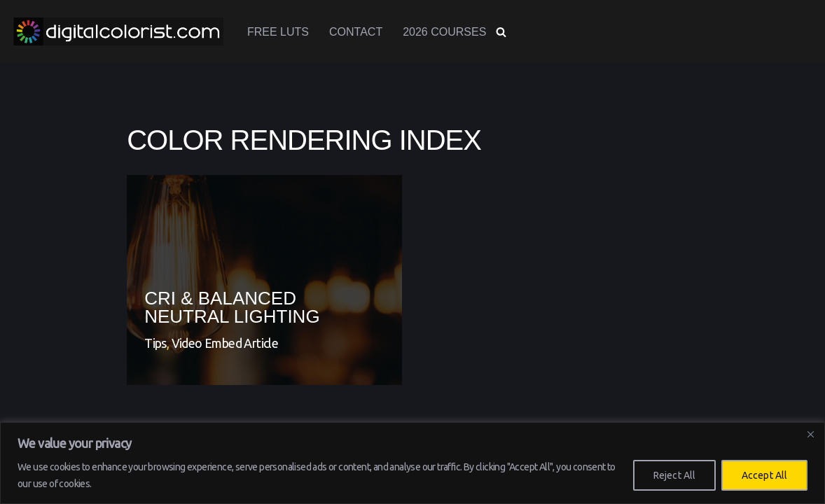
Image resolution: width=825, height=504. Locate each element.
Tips (155, 343)
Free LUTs (278, 32)
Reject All (674, 475)
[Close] (810, 434)
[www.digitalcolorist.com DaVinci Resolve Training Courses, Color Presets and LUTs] (118, 31)
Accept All (764, 475)
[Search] (501, 32)
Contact (356, 32)
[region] (412, 463)
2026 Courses (444, 32)
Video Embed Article (225, 343)
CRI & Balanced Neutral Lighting (232, 307)
